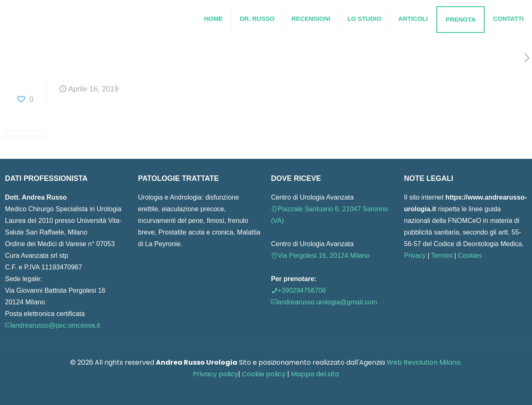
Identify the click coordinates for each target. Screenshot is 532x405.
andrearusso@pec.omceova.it (53, 325)
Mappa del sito (315, 374)
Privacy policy (216, 374)
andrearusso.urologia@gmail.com (324, 302)
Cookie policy (265, 374)
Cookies (470, 256)
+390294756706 (298, 290)
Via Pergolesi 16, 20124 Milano (320, 256)
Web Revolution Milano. (424, 362)
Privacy (415, 256)
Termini (442, 256)
